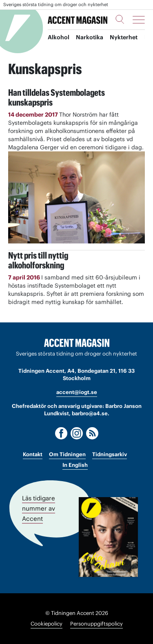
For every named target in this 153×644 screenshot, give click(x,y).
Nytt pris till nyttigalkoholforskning (38, 260)
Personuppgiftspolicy (96, 624)
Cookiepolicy (47, 624)
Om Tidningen (67, 454)
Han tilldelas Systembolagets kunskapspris (57, 97)
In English (75, 465)
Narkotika (90, 37)
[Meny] (139, 20)
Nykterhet (124, 37)
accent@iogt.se (77, 392)
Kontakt (33, 454)
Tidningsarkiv (110, 454)
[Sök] (120, 19)
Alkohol (59, 37)
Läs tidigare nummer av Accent (39, 508)
